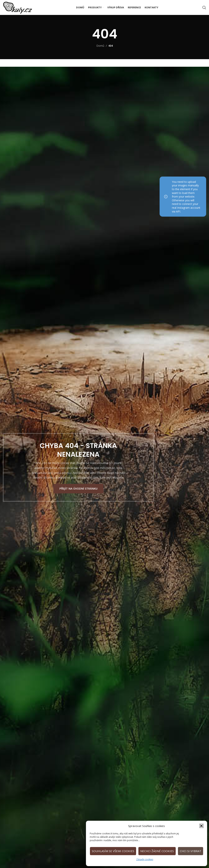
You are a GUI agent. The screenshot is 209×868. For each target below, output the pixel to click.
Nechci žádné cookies (157, 851)
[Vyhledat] (204, 10)
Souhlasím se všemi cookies (113, 851)
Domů (100, 51)
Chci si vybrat (191, 851)
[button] (201, 826)
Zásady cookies (145, 859)
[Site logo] (23, 10)
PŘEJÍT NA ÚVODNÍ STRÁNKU (78, 491)
